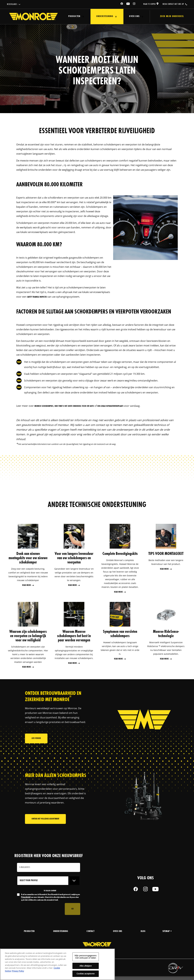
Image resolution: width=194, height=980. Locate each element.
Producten (72, 16)
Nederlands (12, 4)
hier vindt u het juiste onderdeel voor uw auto (74, 406)
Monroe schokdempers (44, 406)
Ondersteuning (100, 16)
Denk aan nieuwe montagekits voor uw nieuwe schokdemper (28, 558)
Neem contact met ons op (173, 4)
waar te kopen (149, 4)
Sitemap (167, 932)
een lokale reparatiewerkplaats (110, 406)
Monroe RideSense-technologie (166, 634)
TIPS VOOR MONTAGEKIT (166, 554)
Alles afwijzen (86, 966)
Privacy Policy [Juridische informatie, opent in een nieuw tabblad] (18, 971)
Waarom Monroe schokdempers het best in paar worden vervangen (74, 636)
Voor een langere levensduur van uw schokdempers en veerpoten (74, 558)
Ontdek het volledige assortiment (45, 827)
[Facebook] (122, 4)
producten (29, 932)
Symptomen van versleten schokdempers (120, 634)
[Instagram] (134, 4)
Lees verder (36, 741)
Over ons (126, 16)
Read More (27, 585)
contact (90, 932)
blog (143, 932)
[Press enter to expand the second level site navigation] (81, 17)
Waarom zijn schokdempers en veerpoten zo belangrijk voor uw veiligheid (28, 636)
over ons (118, 932)
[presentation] (40, 909)
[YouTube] (128, 4)
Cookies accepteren (86, 974)
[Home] (33, 17)
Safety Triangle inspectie (37, 297)
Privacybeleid (26, 897)
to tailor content (50, 891)
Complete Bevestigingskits (120, 554)
